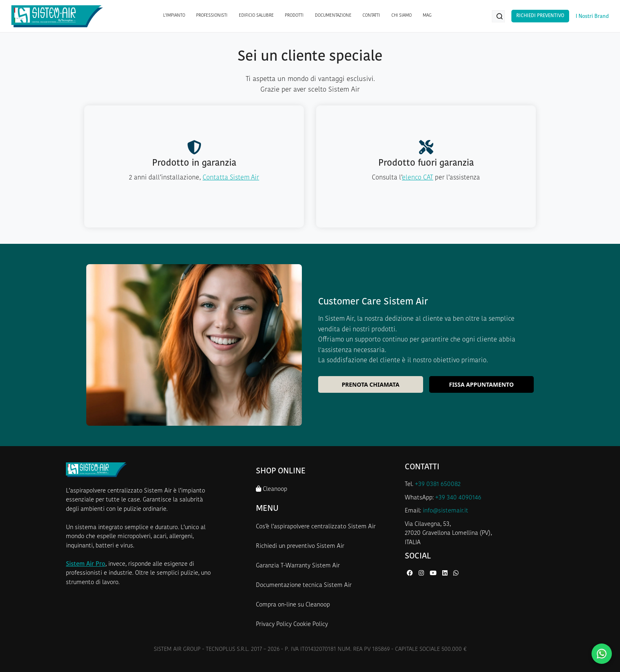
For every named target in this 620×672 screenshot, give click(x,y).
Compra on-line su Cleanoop (293, 605)
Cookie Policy (311, 625)
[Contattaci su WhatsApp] (602, 654)
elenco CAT (418, 178)
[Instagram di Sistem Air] (422, 574)
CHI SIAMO (402, 16)
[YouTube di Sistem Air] (434, 574)
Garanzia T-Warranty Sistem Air (298, 566)
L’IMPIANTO (174, 16)
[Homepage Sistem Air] (57, 16)
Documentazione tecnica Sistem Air (304, 586)
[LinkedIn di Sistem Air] (446, 574)
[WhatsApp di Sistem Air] (456, 574)
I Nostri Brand (592, 16)
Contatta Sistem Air (231, 178)
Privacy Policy (274, 625)
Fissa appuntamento (481, 384)
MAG (427, 16)
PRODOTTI (294, 16)
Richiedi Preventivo (540, 16)
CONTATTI (371, 16)
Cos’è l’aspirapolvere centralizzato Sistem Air (316, 527)
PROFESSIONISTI (212, 16)
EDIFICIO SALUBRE (256, 16)
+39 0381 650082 (438, 485)
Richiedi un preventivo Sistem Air (300, 546)
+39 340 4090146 (458, 498)
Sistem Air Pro (86, 564)
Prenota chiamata (371, 384)
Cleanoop (272, 489)
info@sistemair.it (445, 511)
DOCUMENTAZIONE (333, 16)
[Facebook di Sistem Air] (411, 574)
